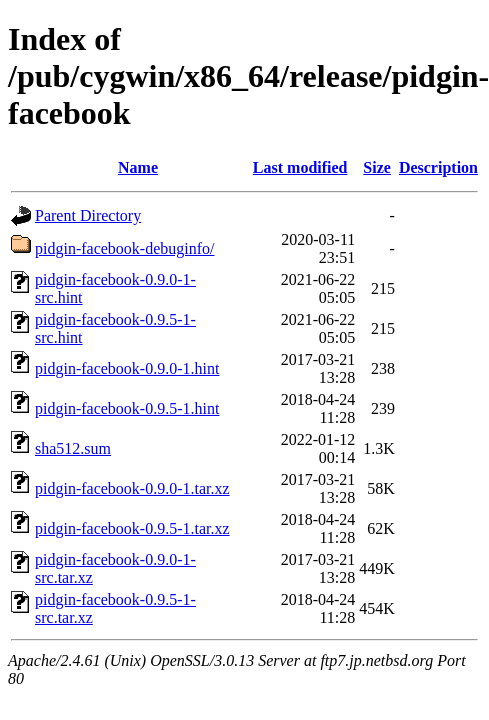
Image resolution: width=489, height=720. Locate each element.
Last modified (300, 167)
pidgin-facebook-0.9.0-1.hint (127, 368)
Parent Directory (88, 215)
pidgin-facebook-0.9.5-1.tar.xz (132, 528)
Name (138, 167)
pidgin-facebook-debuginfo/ (125, 248)
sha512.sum (73, 448)
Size (377, 167)
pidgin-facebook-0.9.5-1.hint (127, 408)
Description (438, 167)
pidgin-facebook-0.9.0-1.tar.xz (132, 488)
